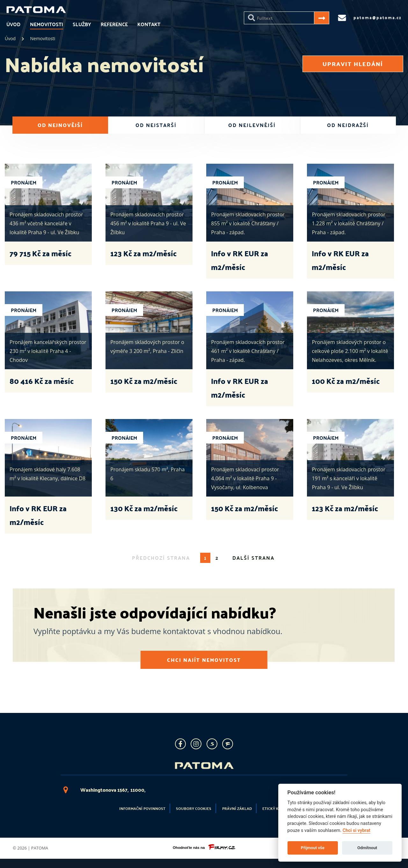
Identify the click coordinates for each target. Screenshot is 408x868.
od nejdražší (348, 125)
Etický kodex (276, 808)
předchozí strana (161, 558)
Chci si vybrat (357, 831)
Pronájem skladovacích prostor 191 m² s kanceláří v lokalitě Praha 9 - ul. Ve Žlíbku (349, 478)
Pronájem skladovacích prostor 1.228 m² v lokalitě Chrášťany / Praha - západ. (349, 223)
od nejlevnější (252, 125)
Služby (82, 24)
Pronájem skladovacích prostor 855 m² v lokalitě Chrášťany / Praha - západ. (248, 223)
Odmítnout (367, 848)
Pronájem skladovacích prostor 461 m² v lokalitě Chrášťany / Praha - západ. (248, 351)
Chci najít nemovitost (204, 658)
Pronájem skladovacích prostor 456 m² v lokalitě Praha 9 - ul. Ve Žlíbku (148, 223)
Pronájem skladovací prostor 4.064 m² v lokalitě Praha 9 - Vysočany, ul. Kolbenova (245, 478)
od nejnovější (60, 125)
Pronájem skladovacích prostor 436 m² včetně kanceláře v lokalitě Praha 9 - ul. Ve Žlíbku (46, 223)
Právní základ (237, 808)
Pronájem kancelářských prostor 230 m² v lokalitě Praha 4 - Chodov (48, 351)
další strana (253, 558)
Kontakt (149, 24)
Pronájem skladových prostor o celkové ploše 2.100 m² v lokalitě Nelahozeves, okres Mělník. (350, 351)
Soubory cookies (194, 808)
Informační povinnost (142, 808)
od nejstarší (156, 125)
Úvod (13, 24)
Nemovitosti (47, 24)
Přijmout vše (313, 848)
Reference (114, 24)
